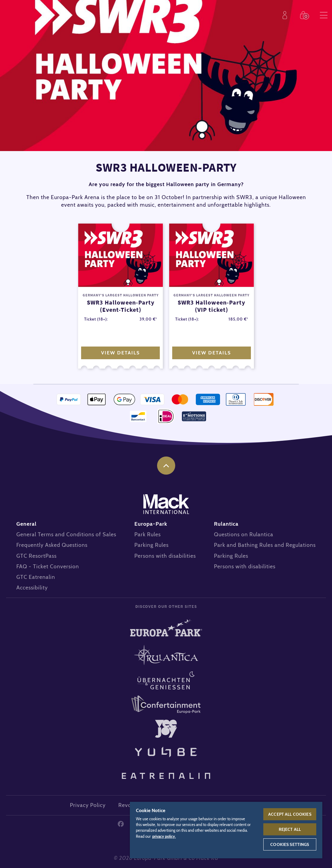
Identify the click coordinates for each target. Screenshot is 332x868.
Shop (305, 15)
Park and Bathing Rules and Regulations (265, 545)
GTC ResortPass (36, 556)
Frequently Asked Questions (52, 545)
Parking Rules (151, 545)
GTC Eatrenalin (36, 577)
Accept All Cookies (290, 814)
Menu (324, 15)
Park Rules (148, 534)
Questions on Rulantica (244, 534)
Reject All (290, 829)
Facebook (121, 824)
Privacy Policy (88, 805)
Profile (286, 15)
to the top (166, 466)
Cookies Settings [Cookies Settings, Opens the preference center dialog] (290, 844)
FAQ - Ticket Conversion (48, 566)
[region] (226, 830)
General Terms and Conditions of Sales (66, 534)
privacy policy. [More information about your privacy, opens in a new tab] (164, 836)
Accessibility (32, 588)
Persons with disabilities (165, 556)
